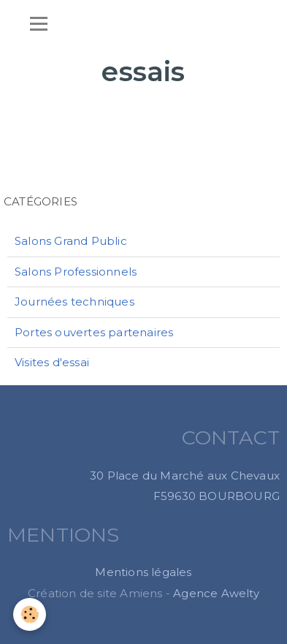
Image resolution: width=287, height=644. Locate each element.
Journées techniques (74, 302)
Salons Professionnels (76, 272)
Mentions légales (143, 572)
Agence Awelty (216, 593)
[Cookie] (30, 614)
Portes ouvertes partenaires (94, 332)
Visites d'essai (52, 362)
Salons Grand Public (71, 241)
